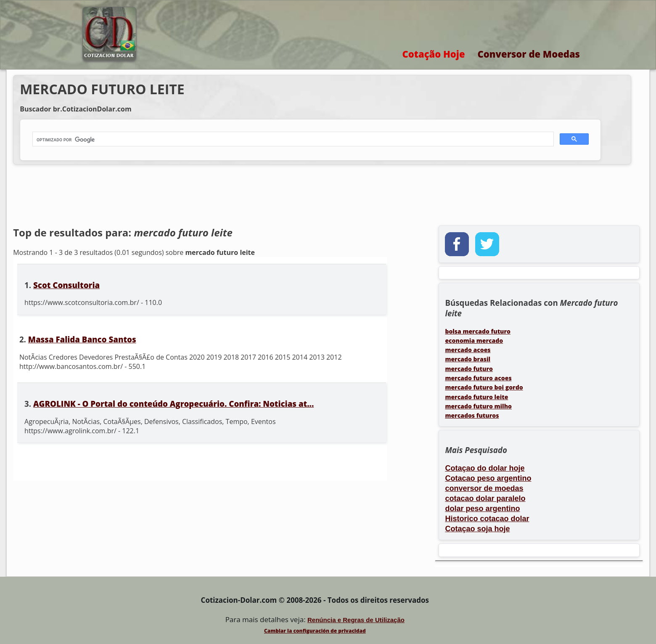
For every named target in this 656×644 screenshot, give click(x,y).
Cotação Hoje (434, 54)
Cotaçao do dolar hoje (485, 468)
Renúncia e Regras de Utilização (356, 620)
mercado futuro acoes (478, 378)
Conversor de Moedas (529, 54)
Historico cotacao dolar (487, 519)
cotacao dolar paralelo (485, 498)
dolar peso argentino (482, 509)
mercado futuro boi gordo (484, 387)
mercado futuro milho (478, 406)
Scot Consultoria (66, 285)
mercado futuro (469, 369)
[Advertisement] (265, 196)
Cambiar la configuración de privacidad (315, 631)
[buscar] (292, 140)
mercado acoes (468, 350)
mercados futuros (472, 415)
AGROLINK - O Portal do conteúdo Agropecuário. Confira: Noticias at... (173, 404)
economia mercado (474, 341)
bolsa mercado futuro (478, 331)
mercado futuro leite (476, 397)
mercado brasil (468, 359)
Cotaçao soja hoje (477, 529)
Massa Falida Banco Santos (82, 339)
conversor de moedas (484, 488)
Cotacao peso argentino (488, 478)
